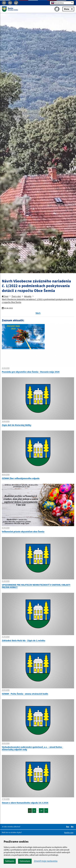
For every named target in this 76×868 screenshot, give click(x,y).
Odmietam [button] (25, 861)
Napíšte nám (69, 833)
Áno (68, 827)
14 (41, 811)
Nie (73, 827)
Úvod (5, 296)
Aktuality (28, 296)
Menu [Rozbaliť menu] (68, 9)
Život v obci (16, 296)
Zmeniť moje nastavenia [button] (46, 861)
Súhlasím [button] (10, 861)
